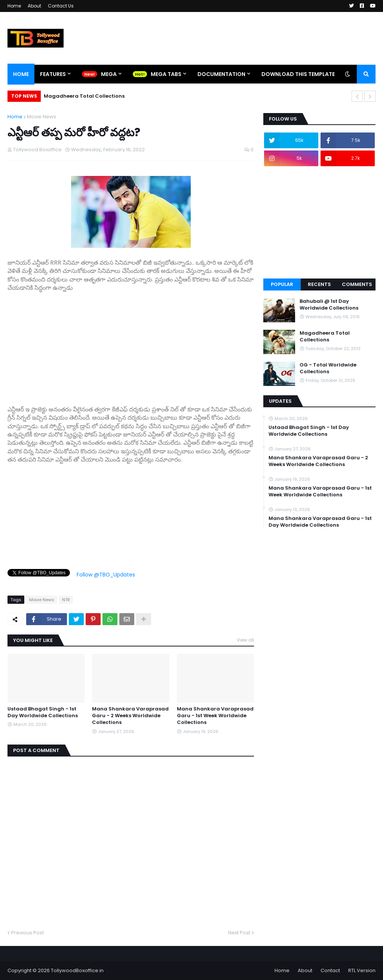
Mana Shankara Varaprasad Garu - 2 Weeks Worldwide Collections (130, 716)
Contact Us (61, 6)
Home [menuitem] (21, 74)
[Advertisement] (131, 345)
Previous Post (27, 933)
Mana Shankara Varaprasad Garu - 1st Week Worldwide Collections (215, 716)
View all (245, 640)
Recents (319, 284)
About (34, 6)
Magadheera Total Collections (84, 96)
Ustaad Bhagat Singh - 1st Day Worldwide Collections (43, 712)
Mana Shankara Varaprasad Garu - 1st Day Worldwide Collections (320, 522)
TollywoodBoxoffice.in (77, 970)
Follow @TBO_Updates (106, 575)
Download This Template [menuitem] (298, 74)
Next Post (239, 933)
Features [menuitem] (53, 74)
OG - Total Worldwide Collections (328, 368)
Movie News (42, 117)
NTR (66, 600)
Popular (282, 284)
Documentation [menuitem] (221, 74)
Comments (357, 284)
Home (14, 6)
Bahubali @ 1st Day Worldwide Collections (329, 305)
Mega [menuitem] (109, 74)
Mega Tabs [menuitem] (166, 74)
